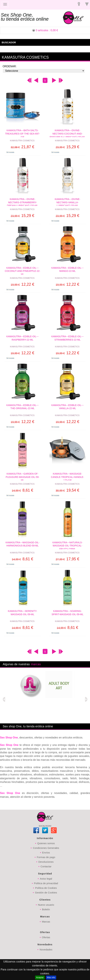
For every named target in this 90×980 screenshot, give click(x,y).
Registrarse (79, 5)
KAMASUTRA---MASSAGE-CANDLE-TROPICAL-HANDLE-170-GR (67, 476)
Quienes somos (46, 843)
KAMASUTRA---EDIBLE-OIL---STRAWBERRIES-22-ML (68, 338)
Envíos (46, 853)
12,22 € (22, 284)
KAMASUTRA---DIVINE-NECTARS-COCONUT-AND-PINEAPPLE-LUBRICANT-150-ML (67, 133)
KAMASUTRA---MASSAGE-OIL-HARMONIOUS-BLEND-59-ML (23, 544)
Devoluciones (46, 862)
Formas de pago (46, 857)
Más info (51, 977)
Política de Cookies (46, 888)
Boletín (46, 909)
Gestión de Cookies (46, 893)
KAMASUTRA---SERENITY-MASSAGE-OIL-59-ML (22, 613)
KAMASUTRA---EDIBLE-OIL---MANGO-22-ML (68, 269)
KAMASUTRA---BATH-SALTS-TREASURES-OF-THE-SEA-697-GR (22, 133)
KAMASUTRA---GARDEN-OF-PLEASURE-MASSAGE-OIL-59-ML (22, 476)
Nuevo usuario (46, 905)
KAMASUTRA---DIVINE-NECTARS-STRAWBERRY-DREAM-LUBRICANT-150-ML (22, 202)
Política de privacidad (46, 883)
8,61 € (23, 490)
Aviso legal (46, 879)
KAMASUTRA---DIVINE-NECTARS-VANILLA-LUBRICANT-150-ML (67, 202)
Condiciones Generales (46, 848)
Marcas (46, 922)
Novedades (46, 950)
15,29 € (67, 147)
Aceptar (40, 977)
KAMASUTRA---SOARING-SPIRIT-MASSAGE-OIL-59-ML (67, 613)
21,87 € (22, 147)
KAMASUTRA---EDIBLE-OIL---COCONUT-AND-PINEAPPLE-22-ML (22, 271)
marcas (36, 664)
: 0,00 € (45, 30)
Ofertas (46, 937)
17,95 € (67, 559)
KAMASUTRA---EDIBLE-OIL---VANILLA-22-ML (68, 407)
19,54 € (67, 490)
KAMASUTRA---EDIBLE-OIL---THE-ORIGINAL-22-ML (23, 407)
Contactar (46, 866)
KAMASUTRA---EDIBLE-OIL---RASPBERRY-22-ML (23, 338)
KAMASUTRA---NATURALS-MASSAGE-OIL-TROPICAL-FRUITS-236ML (67, 545)
